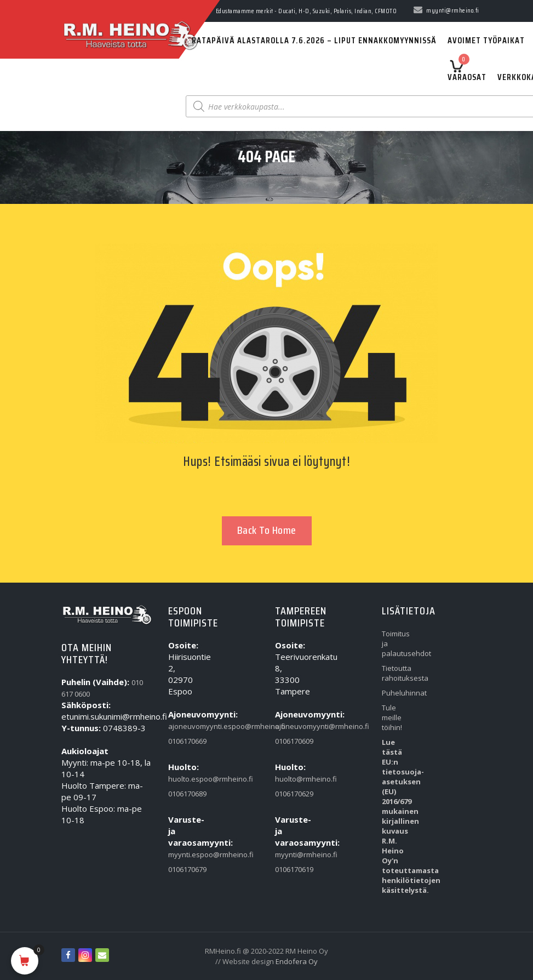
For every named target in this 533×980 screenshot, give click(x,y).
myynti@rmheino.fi (290, 854)
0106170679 (183, 869)
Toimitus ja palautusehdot (397, 643)
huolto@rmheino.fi (290, 779)
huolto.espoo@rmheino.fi (183, 779)
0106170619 (290, 869)
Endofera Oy (297, 961)
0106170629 (290, 794)
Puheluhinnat (397, 693)
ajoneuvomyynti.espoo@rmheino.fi (183, 726)
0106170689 (183, 794)
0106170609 (290, 741)
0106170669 (183, 741)
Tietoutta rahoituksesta (397, 673)
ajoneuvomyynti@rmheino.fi (290, 726)
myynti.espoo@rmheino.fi (183, 854)
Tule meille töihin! (392, 717)
